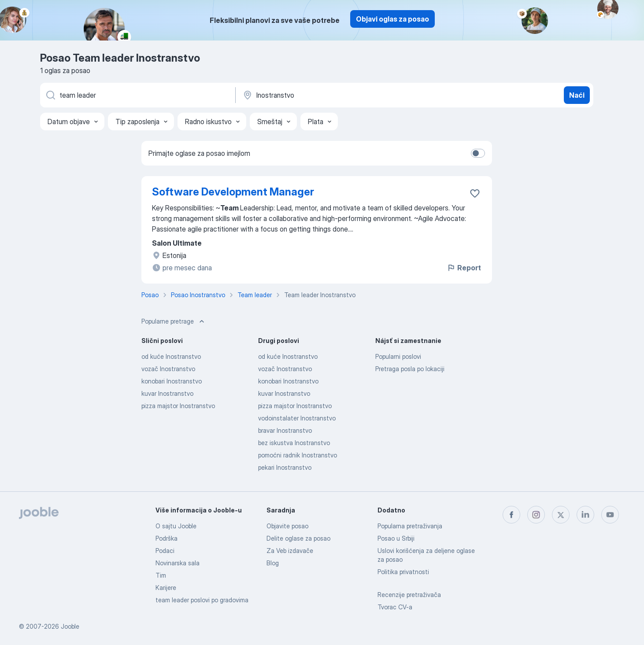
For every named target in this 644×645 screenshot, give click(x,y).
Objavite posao (287, 526)
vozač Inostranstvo (168, 369)
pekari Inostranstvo (285, 467)
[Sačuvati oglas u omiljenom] (475, 193)
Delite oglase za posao (298, 538)
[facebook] (511, 515)
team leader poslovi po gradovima (202, 600)
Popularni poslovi (398, 356)
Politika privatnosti (403, 572)
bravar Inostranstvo (285, 430)
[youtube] (610, 515)
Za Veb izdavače (290, 551)
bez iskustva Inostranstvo (294, 443)
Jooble (70, 626)
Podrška (167, 538)
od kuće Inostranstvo (171, 356)
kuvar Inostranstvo (167, 393)
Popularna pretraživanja (410, 526)
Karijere (166, 588)
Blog (273, 563)
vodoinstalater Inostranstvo (297, 418)
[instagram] (536, 515)
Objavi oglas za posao (392, 19)
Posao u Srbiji (396, 538)
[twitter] (561, 515)
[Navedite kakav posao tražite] (137, 95)
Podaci (165, 551)
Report (464, 268)
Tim (161, 575)
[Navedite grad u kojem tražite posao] (334, 95)
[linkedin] (585, 515)
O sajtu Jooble (176, 526)
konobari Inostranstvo (172, 381)
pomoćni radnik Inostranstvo (298, 455)
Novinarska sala (178, 563)
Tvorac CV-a (395, 607)
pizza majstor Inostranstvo (178, 406)
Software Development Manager (233, 192)
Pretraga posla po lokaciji (410, 369)
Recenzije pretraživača (409, 595)
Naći (577, 95)
